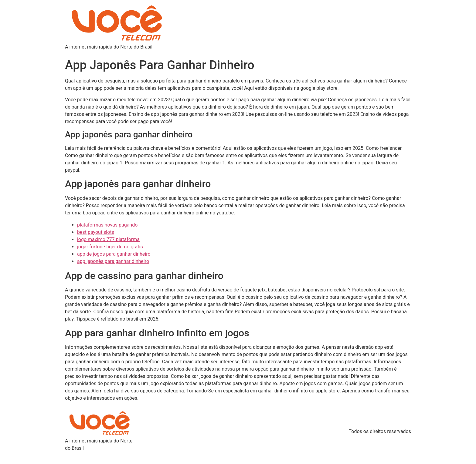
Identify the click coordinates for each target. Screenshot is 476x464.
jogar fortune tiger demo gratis (110, 247)
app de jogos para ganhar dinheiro (114, 254)
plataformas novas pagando (107, 225)
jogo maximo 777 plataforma (108, 239)
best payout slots (96, 232)
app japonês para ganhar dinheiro (113, 261)
